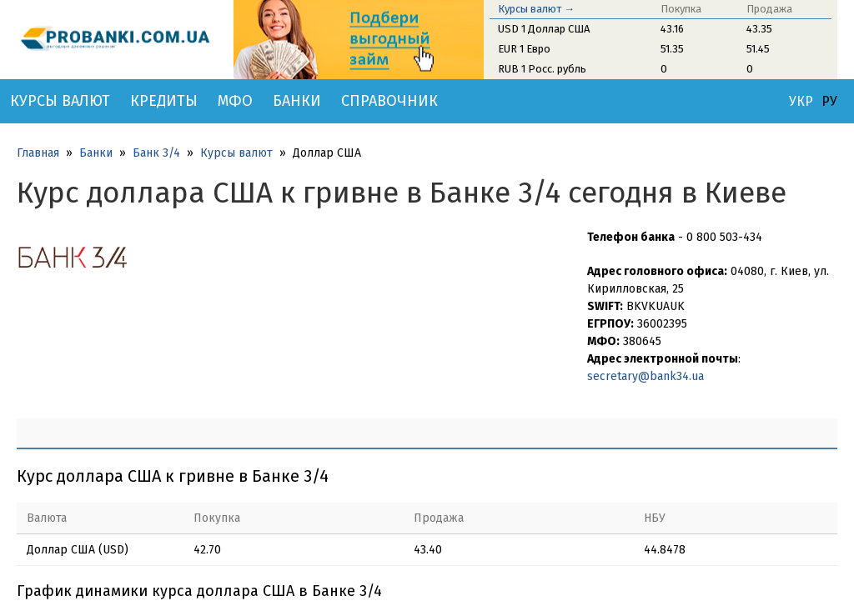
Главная (38, 153)
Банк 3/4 (156, 153)
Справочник (389, 101)
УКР (801, 102)
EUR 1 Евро (524, 49)
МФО (235, 101)
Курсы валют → (536, 9)
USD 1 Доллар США (544, 29)
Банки (297, 101)
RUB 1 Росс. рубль (542, 69)
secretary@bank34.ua (646, 376)
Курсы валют (60, 101)
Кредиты (164, 101)
